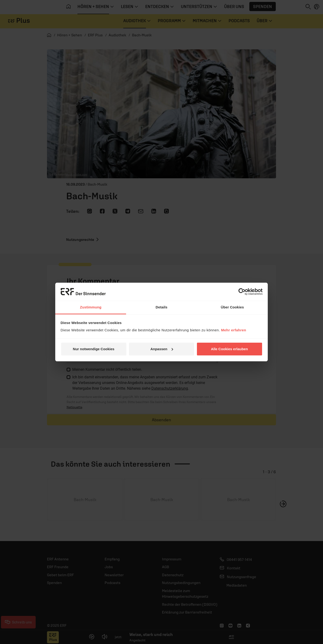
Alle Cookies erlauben (229, 349)
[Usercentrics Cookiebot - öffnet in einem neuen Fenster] (242, 292)
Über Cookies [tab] (232, 307)
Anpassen (162, 349)
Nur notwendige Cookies (94, 349)
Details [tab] (161, 307)
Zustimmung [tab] (91, 307)
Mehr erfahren (234, 330)
